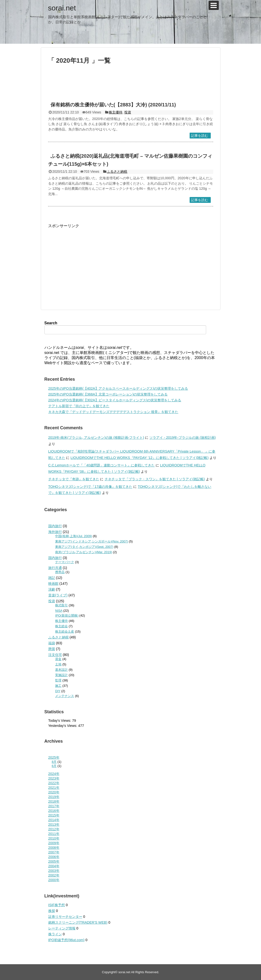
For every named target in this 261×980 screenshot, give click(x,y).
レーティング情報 (62, 928)
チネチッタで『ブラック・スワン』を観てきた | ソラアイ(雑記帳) (155, 479)
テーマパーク (65, 562)
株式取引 (61, 605)
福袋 (52, 643)
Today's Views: (60, 721)
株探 (52, 911)
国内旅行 (55, 526)
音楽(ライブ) (58, 595)
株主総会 (61, 626)
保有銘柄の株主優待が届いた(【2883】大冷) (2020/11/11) (113, 105)
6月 (54, 766)
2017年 (54, 806)
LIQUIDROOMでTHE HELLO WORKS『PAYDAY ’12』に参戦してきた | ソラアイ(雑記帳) (140, 458)
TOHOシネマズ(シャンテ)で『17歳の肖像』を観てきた (90, 487)
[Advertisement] (131, 85)
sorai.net (62, 8)
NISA (59, 611)
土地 (58, 664)
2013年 (54, 825)
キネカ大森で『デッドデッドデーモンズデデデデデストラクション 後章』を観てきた (113, 412)
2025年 (54, 757)
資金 (58, 659)
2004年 (54, 866)
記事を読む (200, 136)
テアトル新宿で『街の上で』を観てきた (79, 406)
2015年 (54, 815)
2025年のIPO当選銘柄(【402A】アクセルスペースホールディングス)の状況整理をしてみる (118, 388)
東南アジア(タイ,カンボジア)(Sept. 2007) (84, 547)
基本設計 (61, 670)
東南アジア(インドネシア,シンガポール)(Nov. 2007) (92, 541)
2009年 (54, 843)
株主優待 (116, 112)
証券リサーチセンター (65, 917)
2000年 (54, 880)
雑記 (52, 578)
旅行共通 (55, 568)
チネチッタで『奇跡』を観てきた (74, 479)
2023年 (54, 778)
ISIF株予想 (57, 905)
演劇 (52, 589)
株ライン (55, 934)
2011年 (54, 834)
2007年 (54, 852)
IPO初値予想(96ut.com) (67, 940)
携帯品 (60, 572)
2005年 (54, 861)
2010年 (54, 838)
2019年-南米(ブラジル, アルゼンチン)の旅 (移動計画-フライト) (96, 438)
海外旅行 (55, 532)
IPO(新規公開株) (67, 615)
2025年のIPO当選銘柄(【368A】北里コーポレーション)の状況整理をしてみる (108, 394)
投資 (128, 112)
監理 (58, 680)
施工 (58, 686)
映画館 (53, 584)
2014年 (54, 820)
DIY (58, 691)
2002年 (54, 875)
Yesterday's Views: (63, 726)
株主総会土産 (65, 632)
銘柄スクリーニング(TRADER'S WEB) (78, 922)
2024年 (54, 774)
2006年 (54, 857)
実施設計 (61, 675)
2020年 (54, 792)
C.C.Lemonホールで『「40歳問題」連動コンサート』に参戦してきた (102, 465)
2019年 (54, 797)
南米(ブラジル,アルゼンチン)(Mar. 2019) (84, 552)
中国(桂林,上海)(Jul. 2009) (73, 536)
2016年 (54, 811)
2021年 (54, 788)
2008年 (54, 848)
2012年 (54, 829)
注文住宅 (55, 655)
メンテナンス (65, 696)
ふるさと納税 (117, 172)
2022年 (54, 783)
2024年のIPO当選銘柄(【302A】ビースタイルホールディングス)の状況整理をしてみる (115, 400)
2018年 (54, 801)
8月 (54, 762)
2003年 (54, 871)
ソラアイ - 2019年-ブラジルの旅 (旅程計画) (182, 438)
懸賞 (52, 649)
